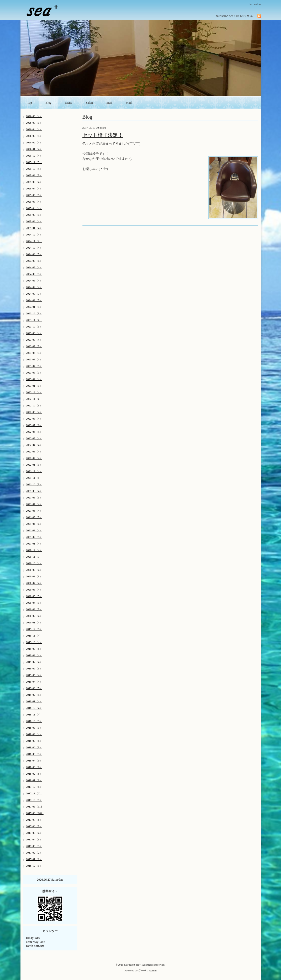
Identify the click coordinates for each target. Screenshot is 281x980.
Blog (48, 103)
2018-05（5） (34, 754)
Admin (153, 970)
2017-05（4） (34, 833)
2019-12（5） (34, 629)
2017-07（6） (34, 820)
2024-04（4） (34, 287)
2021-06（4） (34, 511)
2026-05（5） (34, 123)
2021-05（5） (34, 517)
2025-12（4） (34, 156)
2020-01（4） (34, 622)
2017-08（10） (35, 813)
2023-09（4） (34, 333)
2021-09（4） (34, 491)
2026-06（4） (34, 116)
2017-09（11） (35, 807)
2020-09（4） (34, 570)
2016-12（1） (34, 866)
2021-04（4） (34, 524)
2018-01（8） (34, 780)
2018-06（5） (34, 747)
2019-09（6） (34, 649)
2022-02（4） (34, 458)
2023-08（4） (34, 340)
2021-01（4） (34, 543)
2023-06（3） (34, 353)
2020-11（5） (34, 557)
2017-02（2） (34, 853)
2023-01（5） (34, 386)
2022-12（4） (34, 392)
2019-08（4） (34, 655)
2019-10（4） (34, 642)
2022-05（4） (34, 438)
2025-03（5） (34, 215)
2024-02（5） (34, 300)
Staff (109, 103)
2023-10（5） (34, 326)
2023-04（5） (34, 366)
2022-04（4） (34, 445)
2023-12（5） (34, 313)
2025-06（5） (34, 195)
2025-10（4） (34, 169)
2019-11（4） (34, 636)
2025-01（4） (34, 228)
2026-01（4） (34, 149)
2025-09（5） (34, 175)
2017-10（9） (34, 800)
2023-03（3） (34, 373)
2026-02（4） (34, 142)
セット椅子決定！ (103, 135)
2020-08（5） (34, 576)
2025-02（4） (34, 221)
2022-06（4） (34, 432)
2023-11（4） (34, 320)
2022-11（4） (34, 399)
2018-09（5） (34, 728)
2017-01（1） (34, 859)
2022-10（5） (34, 405)
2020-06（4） (34, 590)
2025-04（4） (34, 208)
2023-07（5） (34, 346)
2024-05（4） (34, 280)
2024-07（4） (34, 267)
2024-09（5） (34, 254)
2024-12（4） (34, 234)
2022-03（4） (34, 451)
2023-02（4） (34, 379)
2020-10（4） (34, 563)
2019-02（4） (34, 695)
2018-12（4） (34, 708)
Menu (69, 103)
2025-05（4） (34, 202)
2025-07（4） (34, 188)
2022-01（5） (34, 465)
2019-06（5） (34, 668)
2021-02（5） (34, 537)
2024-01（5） (34, 307)
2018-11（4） (34, 714)
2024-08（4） (34, 261)
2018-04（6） (34, 760)
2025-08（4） (34, 182)
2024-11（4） (34, 241)
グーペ (143, 970)
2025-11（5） (34, 162)
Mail (129, 103)
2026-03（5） (34, 136)
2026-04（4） (34, 129)
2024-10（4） (34, 248)
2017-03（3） (34, 846)
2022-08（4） (34, 419)
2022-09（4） (34, 412)
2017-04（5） (34, 839)
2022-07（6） (34, 425)
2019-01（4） (34, 701)
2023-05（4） (34, 359)
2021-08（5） (34, 497)
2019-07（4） (34, 662)
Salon (89, 103)
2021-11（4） (34, 478)
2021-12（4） (34, 471)
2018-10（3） (34, 721)
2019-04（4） (34, 682)
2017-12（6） (34, 787)
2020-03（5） (34, 609)
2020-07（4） (34, 583)
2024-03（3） (34, 294)
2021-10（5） (34, 484)
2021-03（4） (34, 530)
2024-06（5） (34, 274)
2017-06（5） (34, 826)
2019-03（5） (34, 688)
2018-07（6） (34, 741)
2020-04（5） (34, 603)
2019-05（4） (34, 675)
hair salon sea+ (133, 965)
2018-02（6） (34, 774)
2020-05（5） (34, 596)
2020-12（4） (34, 550)
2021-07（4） (34, 504)
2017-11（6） (34, 793)
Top (30, 103)
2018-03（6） (34, 767)
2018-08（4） (34, 734)
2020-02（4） (34, 616)
